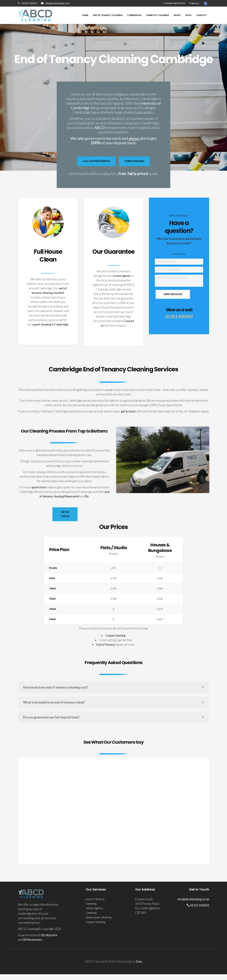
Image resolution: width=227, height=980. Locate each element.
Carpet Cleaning (96, 922)
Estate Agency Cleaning (94, 910)
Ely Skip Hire (49, 935)
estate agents (122, 276)
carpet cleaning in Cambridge (50, 324)
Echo (139, 961)
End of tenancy (106, 644)
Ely (87, 496)
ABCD (99, 127)
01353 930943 (29, 3)
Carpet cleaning (116, 635)
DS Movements (32, 940)
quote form (39, 487)
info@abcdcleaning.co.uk (57, 3)
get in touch (128, 411)
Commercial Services (174, 3)
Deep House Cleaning (99, 917)
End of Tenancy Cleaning (95, 901)
